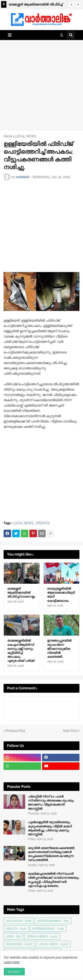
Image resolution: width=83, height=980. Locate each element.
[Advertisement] (41, 85)
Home (8, 136)
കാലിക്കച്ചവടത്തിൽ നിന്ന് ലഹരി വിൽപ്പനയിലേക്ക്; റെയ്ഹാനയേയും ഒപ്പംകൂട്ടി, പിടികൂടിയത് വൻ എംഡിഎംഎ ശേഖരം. (53, 880)
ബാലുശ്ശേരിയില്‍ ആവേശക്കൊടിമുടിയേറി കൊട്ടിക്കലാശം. (61, 595)
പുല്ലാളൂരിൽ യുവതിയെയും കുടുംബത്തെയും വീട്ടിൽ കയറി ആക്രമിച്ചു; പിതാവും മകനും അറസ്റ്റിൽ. (50, 828)
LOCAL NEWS (26, 136)
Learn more (12, 962)
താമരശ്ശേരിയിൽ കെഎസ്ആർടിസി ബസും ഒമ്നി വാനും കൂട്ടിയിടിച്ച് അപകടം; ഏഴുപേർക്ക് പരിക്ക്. (21, 651)
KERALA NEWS (42, 936)
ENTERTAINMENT (53, 921)
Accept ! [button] (14, 972)
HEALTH (16, 929)
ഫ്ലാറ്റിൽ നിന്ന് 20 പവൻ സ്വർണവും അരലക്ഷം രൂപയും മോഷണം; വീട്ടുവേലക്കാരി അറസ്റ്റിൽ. (51, 803)
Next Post (70, 731)
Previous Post (15, 731)
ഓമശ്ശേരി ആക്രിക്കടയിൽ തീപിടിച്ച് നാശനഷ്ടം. (36, 5)
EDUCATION (19, 921)
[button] (72, 5)
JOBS (13, 936)
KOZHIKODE (19, 944)
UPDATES (43, 523)
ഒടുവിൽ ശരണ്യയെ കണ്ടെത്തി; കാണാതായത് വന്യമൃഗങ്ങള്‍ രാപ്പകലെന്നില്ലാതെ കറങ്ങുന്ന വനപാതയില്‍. (51, 854)
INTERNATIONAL (48, 929)
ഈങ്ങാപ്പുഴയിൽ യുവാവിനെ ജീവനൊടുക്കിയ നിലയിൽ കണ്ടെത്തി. (59, 649)
